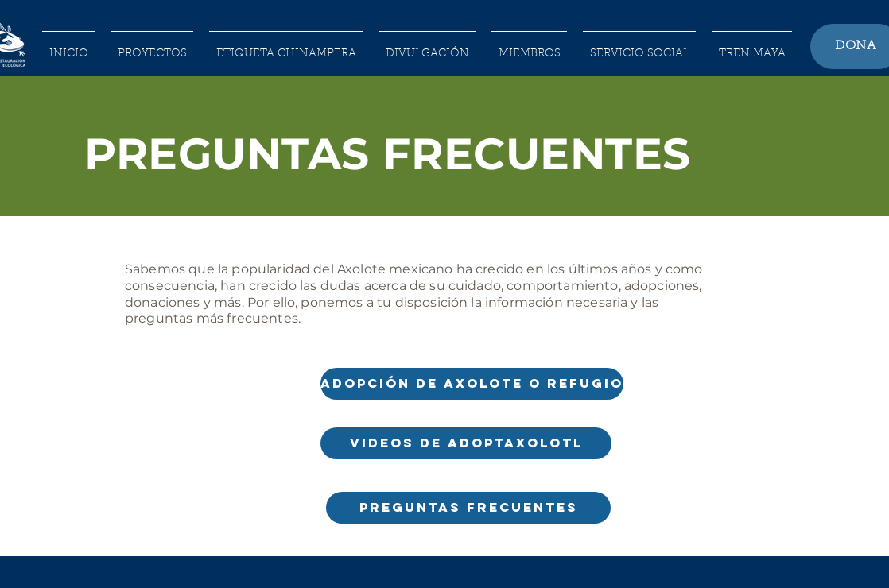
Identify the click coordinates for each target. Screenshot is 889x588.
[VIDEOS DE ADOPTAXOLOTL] (466, 443)
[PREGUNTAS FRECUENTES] (468, 508)
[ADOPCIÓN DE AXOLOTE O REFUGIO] (472, 384)
